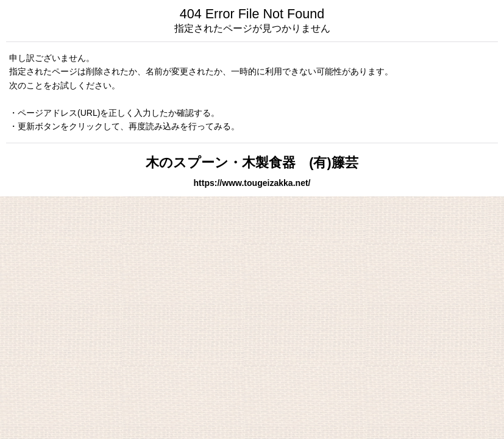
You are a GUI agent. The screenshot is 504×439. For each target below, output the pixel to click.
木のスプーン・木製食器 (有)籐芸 (252, 162)
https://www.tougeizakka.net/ (252, 183)
